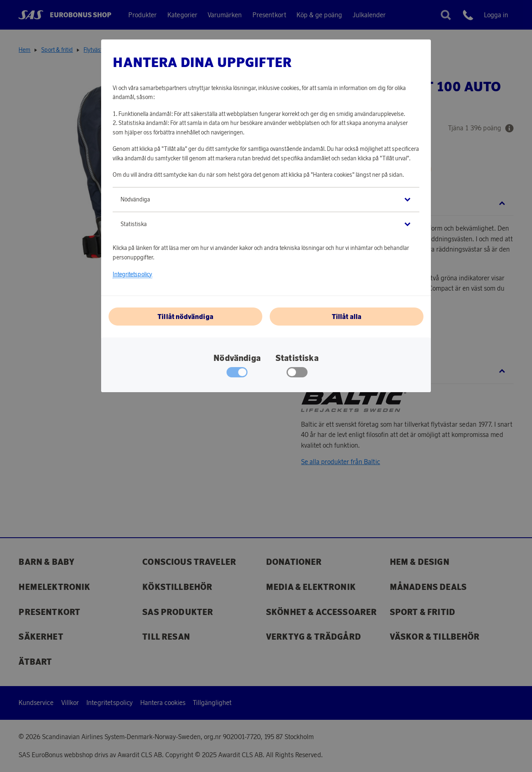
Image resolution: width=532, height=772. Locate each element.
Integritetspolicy (132, 274)
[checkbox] (297, 374)
